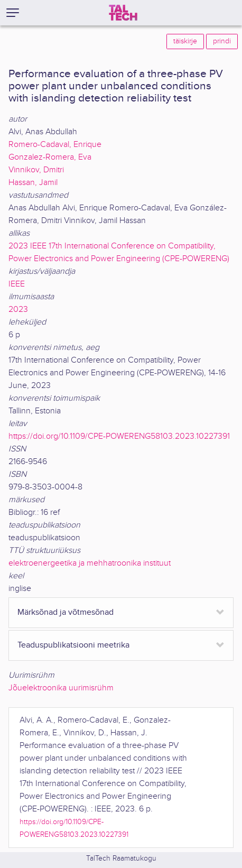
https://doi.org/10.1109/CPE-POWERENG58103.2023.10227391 (119, 436)
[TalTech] (123, 13)
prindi (222, 41)
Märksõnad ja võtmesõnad (66, 612)
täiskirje (185, 41)
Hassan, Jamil (33, 183)
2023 (18, 310)
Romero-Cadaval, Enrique (55, 145)
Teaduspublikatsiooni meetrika (73, 645)
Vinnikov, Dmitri (36, 170)
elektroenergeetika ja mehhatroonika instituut (90, 563)
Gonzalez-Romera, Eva (50, 157)
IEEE (17, 284)
